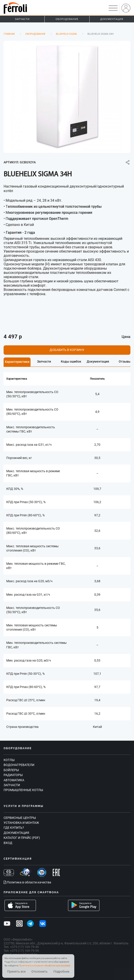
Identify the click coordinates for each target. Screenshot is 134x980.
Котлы (9, 760)
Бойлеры (11, 770)
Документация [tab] (98, 361)
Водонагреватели (19, 765)
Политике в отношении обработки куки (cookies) (44, 966)
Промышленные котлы (23, 790)
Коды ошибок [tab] (71, 361)
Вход (8, 843)
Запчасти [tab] (44, 361)
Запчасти (22, 19)
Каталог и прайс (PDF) (22, 838)
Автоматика (14, 780)
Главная (9, 34)
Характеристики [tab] (17, 362)
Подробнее (61, 972)
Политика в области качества (27, 882)
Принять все (16, 972)
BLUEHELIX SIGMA (66, 34)
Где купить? (14, 828)
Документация (112, 19)
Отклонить (40, 972)
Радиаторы (13, 775)
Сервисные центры (20, 818)
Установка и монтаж (21, 823)
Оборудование (67, 19)
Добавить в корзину (67, 350)
